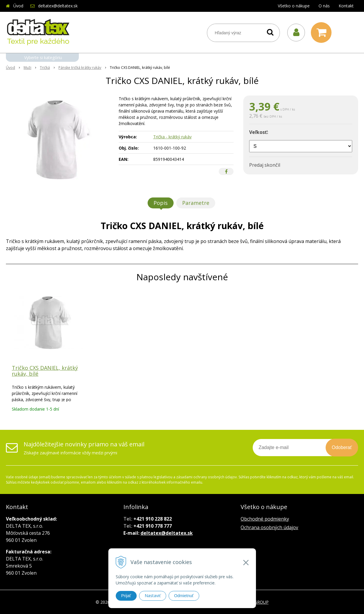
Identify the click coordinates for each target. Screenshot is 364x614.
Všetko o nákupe (294, 6)
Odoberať (342, 447)
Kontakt (346, 6)
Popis (161, 203)
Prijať (126, 596)
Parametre (196, 203)
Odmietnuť (184, 596)
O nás (324, 6)
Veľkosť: (259, 132)
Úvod (18, 6)
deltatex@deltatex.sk (58, 6)
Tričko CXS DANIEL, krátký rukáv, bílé (45, 371)
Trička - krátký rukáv (172, 137)
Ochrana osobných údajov (269, 527)
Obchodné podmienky (265, 519)
